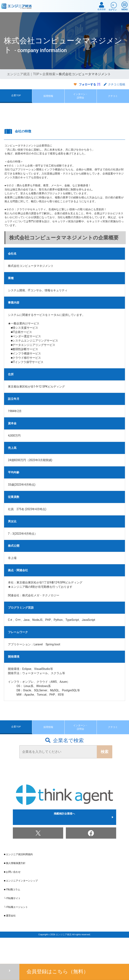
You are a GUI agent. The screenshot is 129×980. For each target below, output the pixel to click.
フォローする (87, 84)
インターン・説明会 (80, 102)
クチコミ (113, 102)
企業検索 (49, 74)
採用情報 (48, 102)
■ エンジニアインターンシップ (21, 905)
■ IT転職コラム (12, 914)
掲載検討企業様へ (64, 841)
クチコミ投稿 (114, 84)
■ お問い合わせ (12, 896)
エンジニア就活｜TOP (23, 74)
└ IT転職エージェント (16, 931)
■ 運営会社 (10, 940)
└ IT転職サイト (12, 922)
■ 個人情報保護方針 (15, 887)
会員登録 (101, 6)
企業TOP (16, 102)
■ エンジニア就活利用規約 (18, 878)
